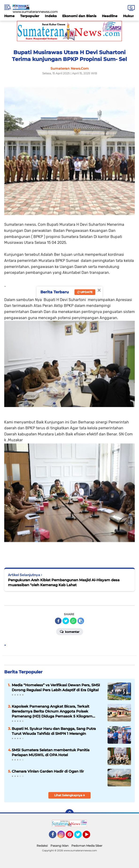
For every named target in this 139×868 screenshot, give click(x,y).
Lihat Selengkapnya (70, 795)
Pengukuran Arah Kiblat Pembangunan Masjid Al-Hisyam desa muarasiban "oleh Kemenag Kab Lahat (64, 582)
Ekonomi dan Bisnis (79, 16)
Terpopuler (30, 16)
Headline (110, 16)
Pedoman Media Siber (87, 846)
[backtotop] (69, 813)
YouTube (90, 837)
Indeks (51, 16)
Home (9, 16)
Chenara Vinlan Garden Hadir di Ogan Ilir (48, 771)
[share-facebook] (58, 621)
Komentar (70, 631)
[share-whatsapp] (73, 621)
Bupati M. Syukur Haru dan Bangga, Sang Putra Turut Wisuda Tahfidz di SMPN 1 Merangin (54, 731)
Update (85, 292)
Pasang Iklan (60, 846)
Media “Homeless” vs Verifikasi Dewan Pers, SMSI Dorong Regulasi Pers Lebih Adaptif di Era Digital (56, 687)
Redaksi (42, 846)
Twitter (80, 837)
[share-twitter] (66, 621)
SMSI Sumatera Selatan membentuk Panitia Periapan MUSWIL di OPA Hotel (51, 752)
